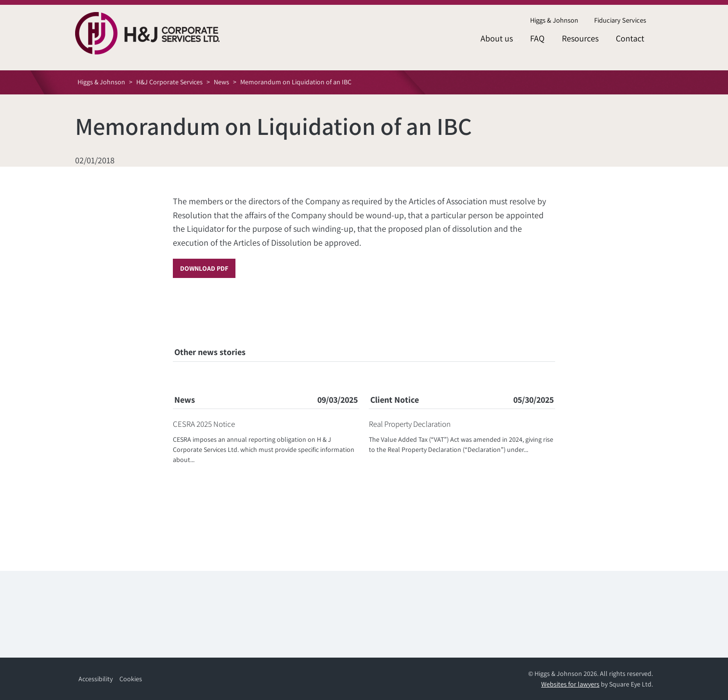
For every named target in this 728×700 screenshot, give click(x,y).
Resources (580, 38)
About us (497, 38)
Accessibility (96, 679)
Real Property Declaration (410, 424)
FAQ (537, 38)
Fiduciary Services (620, 20)
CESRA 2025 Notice (204, 424)
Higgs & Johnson (554, 20)
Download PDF (204, 268)
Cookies (131, 679)
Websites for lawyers (570, 684)
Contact (630, 38)
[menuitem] (554, 20)
